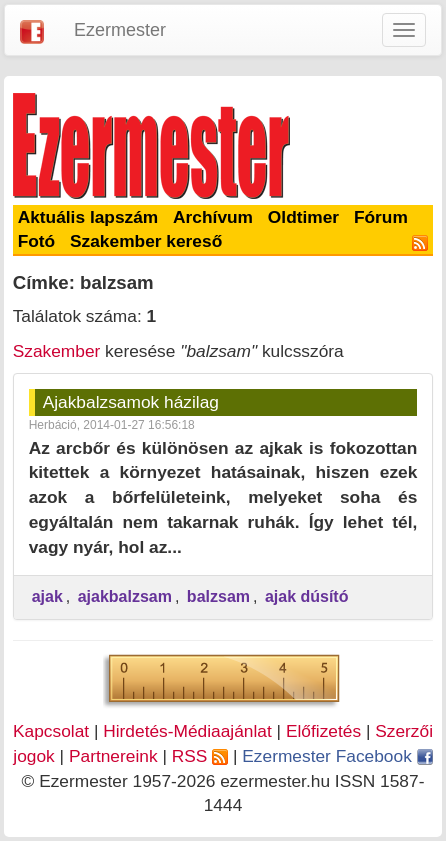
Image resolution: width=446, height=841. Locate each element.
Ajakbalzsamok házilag (131, 402)
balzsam (218, 596)
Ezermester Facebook (337, 756)
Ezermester (120, 30)
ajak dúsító (307, 596)
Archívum (213, 217)
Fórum (381, 217)
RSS (200, 756)
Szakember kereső (146, 241)
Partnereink (113, 756)
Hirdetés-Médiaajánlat (187, 731)
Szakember (57, 351)
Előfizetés (323, 731)
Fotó (37, 241)
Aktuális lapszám (88, 217)
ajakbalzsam (125, 596)
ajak (47, 596)
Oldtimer (303, 217)
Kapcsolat (51, 731)
